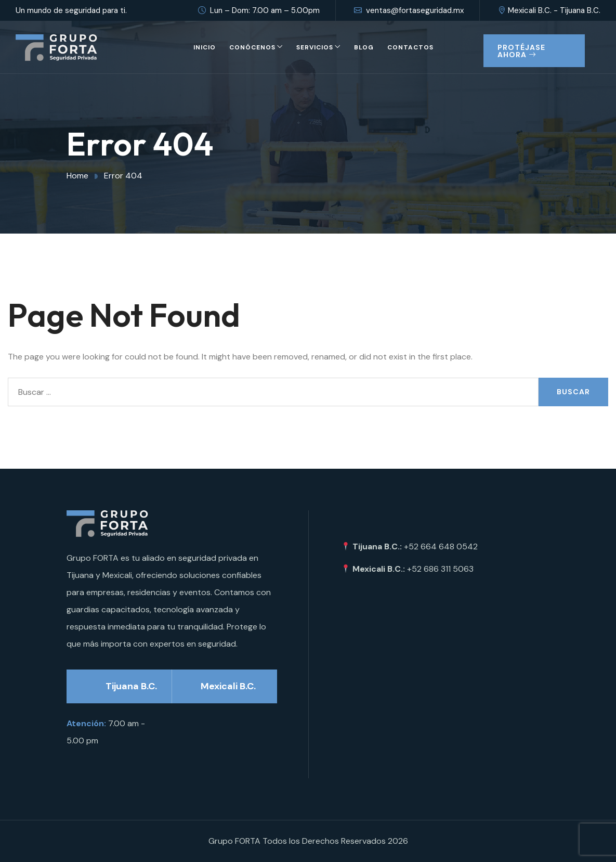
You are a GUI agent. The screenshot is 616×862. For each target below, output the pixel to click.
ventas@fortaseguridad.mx (409, 10)
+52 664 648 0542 (441, 546)
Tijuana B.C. (131, 686)
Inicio (205, 47)
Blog (364, 47)
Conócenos (252, 47)
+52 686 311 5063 (440, 569)
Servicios (315, 47)
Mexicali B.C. (228, 686)
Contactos (410, 47)
